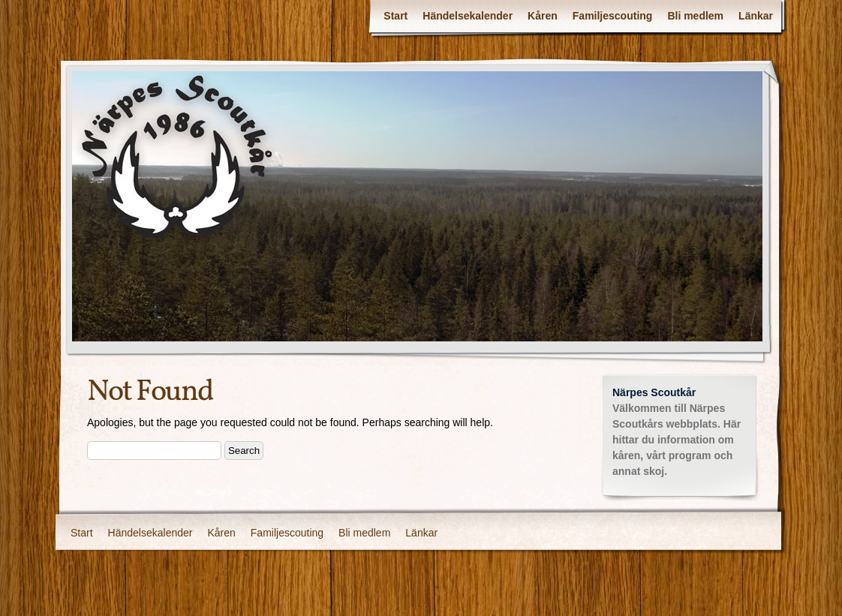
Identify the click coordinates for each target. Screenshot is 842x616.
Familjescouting (613, 16)
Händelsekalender (468, 16)
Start (395, 16)
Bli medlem (695, 16)
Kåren (543, 16)
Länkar (756, 16)
